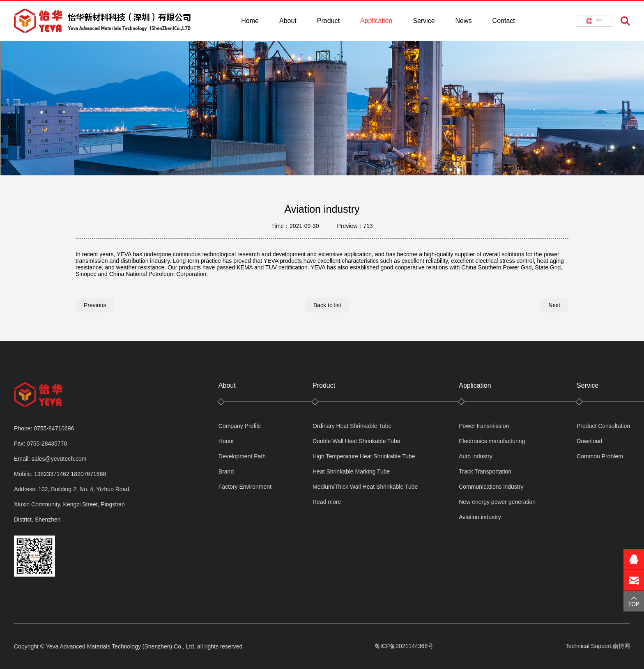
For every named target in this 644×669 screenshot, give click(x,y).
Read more (327, 502)
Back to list (327, 305)
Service (424, 21)
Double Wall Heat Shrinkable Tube (356, 441)
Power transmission (484, 426)
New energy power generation (497, 502)
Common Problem (600, 456)
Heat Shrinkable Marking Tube (351, 471)
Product (328, 21)
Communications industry (491, 487)
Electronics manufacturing (492, 441)
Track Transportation (485, 471)
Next (554, 305)
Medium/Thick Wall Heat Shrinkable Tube (365, 487)
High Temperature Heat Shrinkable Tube (364, 456)
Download (589, 441)
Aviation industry (480, 517)
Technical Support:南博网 (598, 646)
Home (250, 21)
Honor (226, 441)
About (288, 21)
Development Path (242, 456)
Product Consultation (603, 426)
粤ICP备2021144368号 (404, 646)
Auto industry (476, 456)
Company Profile (240, 426)
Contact (504, 21)
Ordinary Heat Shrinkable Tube (352, 426)
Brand (226, 471)
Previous (95, 305)
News (464, 21)
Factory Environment (245, 487)
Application (376, 21)
